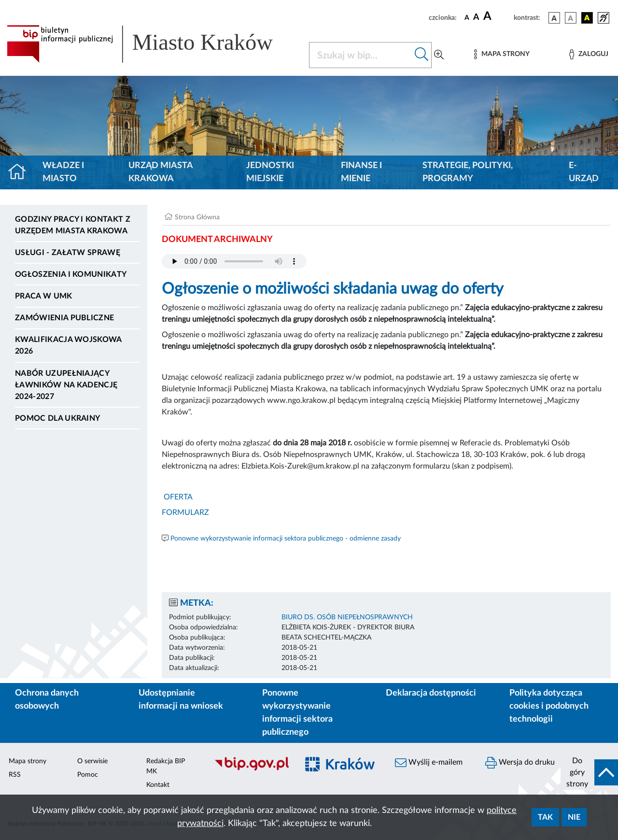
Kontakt (158, 785)
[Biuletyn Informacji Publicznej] (251, 769)
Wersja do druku (520, 763)
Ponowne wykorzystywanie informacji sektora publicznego (297, 713)
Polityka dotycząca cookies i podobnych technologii (549, 706)
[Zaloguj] (589, 54)
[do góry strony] (589, 772)
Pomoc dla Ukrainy (57, 418)
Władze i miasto (63, 172)
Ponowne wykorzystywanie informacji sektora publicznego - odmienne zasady (286, 539)
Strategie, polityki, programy (468, 172)
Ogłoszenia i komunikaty (71, 274)
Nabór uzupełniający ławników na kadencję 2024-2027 (66, 385)
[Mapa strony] (502, 54)
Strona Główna (197, 217)
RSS (15, 775)
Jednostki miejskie (270, 172)
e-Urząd (584, 172)
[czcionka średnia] (476, 18)
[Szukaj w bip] (422, 55)
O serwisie (92, 761)
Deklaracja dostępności (431, 693)
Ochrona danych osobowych (47, 700)
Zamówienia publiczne (64, 318)
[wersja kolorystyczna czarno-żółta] (587, 18)
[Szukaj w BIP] (361, 55)
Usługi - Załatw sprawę (68, 253)
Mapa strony (28, 761)
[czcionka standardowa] (467, 17)
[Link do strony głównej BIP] (152, 44)
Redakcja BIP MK (166, 766)
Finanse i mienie (361, 172)
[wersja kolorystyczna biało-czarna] (571, 18)
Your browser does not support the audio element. (234, 261)
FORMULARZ (185, 513)
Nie (574, 817)
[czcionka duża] (497, 16)
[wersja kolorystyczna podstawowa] (554, 18)
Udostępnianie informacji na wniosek (181, 700)
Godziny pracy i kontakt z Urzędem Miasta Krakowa (73, 225)
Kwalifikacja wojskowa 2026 (68, 345)
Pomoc (88, 775)
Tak (545, 817)
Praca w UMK (44, 296)
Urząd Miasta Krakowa (161, 172)
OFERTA (177, 497)
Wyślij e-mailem (429, 763)
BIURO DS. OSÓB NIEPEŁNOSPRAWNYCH (347, 617)
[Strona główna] (21, 172)
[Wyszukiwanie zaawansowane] (439, 55)
